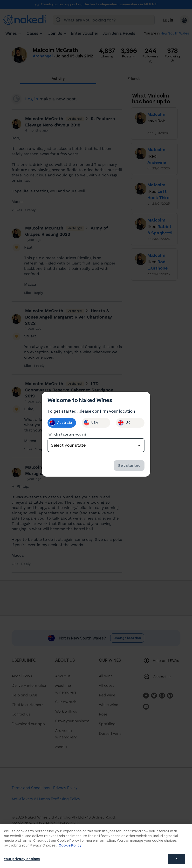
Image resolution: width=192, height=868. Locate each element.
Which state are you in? (67, 434)
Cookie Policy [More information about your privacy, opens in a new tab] (70, 845)
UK (124, 423)
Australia (61, 423)
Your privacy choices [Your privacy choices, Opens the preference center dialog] (22, 859)
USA (91, 423)
